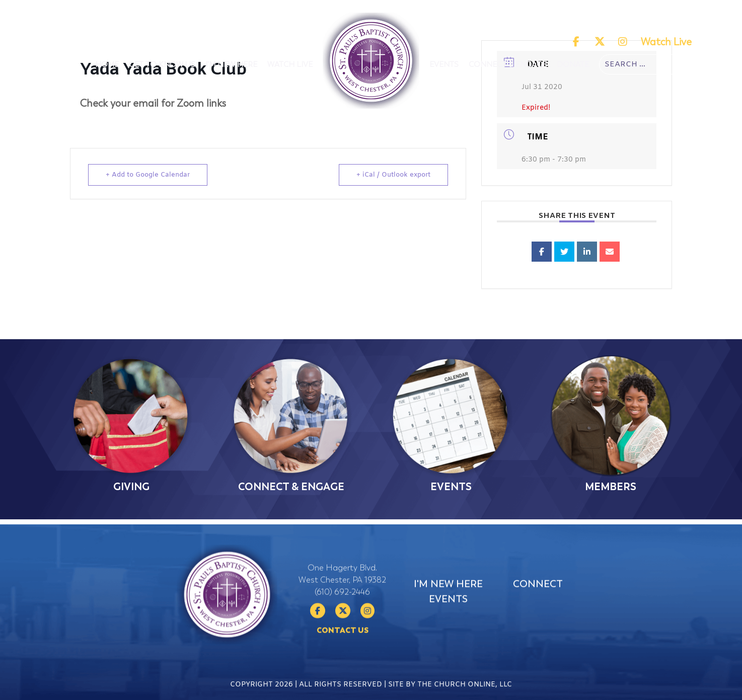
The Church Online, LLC (465, 691)
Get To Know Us (162, 64)
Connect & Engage (508, 64)
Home (107, 64)
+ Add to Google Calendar (148, 175)
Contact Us (343, 657)
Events (444, 64)
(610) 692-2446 (342, 619)
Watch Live (666, 42)
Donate (573, 64)
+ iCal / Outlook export (393, 175)
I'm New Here (231, 64)
